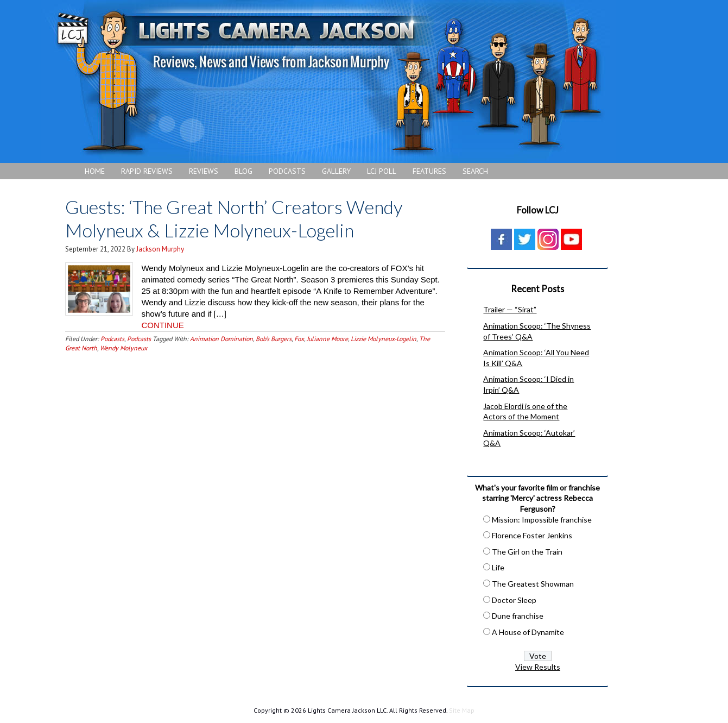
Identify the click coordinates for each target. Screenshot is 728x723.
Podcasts (112, 339)
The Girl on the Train (527, 552)
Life (498, 567)
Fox (299, 339)
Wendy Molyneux (124, 348)
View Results (538, 667)
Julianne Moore (327, 339)
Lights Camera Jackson (328, 81)
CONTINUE (162, 325)
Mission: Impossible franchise (542, 520)
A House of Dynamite (528, 632)
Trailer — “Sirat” (510, 309)
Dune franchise (518, 616)
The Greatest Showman (533, 584)
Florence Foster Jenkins (532, 535)
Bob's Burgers (274, 339)
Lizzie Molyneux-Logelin (384, 339)
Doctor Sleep (514, 600)
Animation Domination (221, 339)
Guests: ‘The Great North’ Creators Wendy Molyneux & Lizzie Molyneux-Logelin (234, 218)
